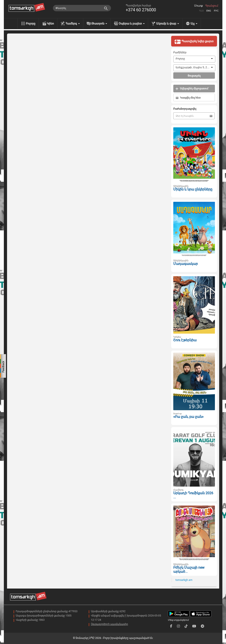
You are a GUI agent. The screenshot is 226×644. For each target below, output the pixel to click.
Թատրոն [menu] (99, 23)
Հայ (201, 11)
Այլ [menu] (194, 23)
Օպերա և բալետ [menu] (132, 23)
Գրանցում (212, 6)
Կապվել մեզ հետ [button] (188, 98)
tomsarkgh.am (184, 580)
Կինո (50, 23)
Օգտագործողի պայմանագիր (109, 624)
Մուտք (198, 6)
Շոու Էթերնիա (185, 340)
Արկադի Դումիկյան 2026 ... (193, 495)
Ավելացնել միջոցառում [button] (192, 89)
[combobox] (194, 59)
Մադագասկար (186, 264)
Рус (216, 11)
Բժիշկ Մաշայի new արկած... (189, 570)
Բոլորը (31, 23)
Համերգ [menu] (73, 23)
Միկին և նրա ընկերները (193, 189)
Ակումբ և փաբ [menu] (168, 23)
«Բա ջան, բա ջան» (188, 417)
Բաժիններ (180, 52)
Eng (209, 11)
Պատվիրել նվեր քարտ (194, 42)
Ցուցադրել (194, 76)
